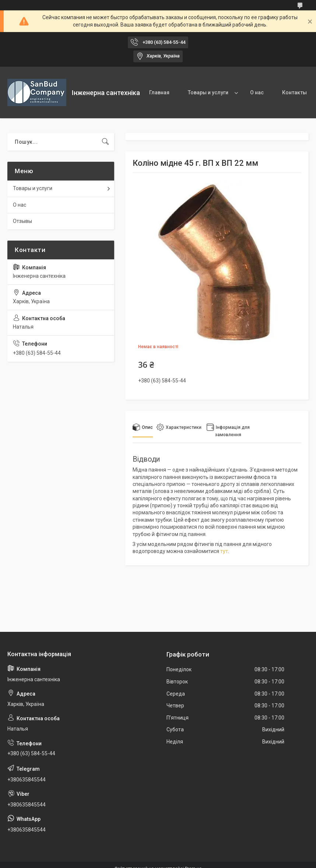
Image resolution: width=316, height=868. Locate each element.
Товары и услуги (208, 92)
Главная (159, 92)
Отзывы (22, 221)
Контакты (294, 92)
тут (224, 551)
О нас (257, 92)
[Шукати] (105, 142)
